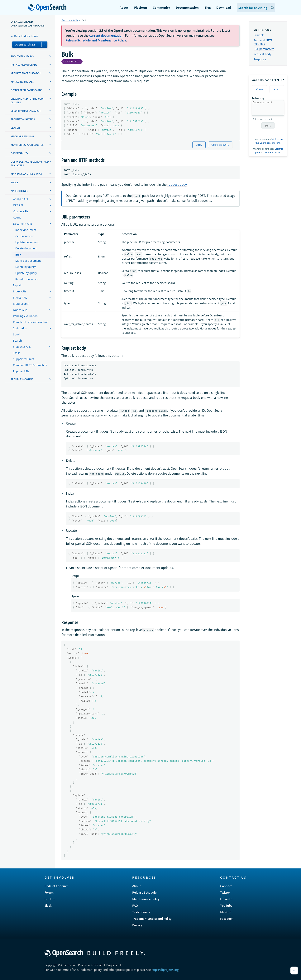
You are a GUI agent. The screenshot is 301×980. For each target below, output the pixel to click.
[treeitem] (50, 56)
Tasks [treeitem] (17, 353)
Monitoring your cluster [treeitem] (27, 145)
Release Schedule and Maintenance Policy (96, 40)
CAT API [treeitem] (18, 205)
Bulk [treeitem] (18, 255)
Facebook (227, 919)
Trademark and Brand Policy (152, 919)
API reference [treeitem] (19, 191)
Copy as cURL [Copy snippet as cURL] (220, 145)
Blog (208, 7)
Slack (48, 906)
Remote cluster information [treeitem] (31, 322)
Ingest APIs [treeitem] (20, 298)
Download (224, 7)
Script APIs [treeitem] (20, 328)
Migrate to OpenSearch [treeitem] (26, 73)
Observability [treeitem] (19, 153)
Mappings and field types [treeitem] (27, 174)
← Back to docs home (24, 36)
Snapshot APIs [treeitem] (22, 347)
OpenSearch (48, 8)
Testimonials (141, 912)
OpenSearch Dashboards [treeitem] (26, 90)
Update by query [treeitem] (26, 273)
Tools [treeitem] (14, 183)
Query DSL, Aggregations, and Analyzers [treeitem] (30, 164)
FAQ (135, 906)
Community (161, 7)
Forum (49, 892)
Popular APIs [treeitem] (21, 371)
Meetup (226, 912)
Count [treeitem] (17, 217)
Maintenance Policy (146, 899)
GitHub (49, 899)
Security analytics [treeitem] (23, 119)
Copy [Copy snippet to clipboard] (199, 145)
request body (177, 185)
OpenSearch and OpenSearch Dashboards (28, 24)
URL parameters (264, 49)
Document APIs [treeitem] (23, 224)
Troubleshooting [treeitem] (22, 379)
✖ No (277, 89)
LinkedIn (226, 899)
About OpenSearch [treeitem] (23, 56)
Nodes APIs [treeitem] (20, 310)
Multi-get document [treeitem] (28, 261)
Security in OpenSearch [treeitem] (26, 111)
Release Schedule (144, 892)
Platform (141, 7)
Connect (226, 886)
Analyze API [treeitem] (20, 199)
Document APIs (70, 20)
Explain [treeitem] (18, 285)
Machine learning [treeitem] (22, 136)
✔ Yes (259, 89)
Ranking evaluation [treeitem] (25, 316)
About (124, 7)
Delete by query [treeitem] (26, 267)
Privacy (137, 925)
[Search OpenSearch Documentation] (256, 8)
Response (260, 59)
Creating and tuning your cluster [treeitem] (28, 101)
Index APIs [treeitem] (20, 291)
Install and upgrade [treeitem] (24, 65)
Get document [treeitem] (24, 236)
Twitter (225, 892)
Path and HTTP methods (263, 42)
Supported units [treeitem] (24, 359)
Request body (262, 54)
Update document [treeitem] (27, 242)
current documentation (106, 36)
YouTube (226, 906)
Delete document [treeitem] (26, 248)
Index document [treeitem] (26, 230)
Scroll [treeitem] (17, 334)
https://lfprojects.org (165, 970)
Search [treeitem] (15, 128)
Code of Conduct (56, 886)
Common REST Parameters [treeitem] (30, 365)
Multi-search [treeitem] (21, 304)
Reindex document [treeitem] (27, 279)
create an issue (272, 152)
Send (268, 125)
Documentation (187, 7)
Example (259, 35)
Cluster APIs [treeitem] (21, 211)
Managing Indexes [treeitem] (22, 82)
